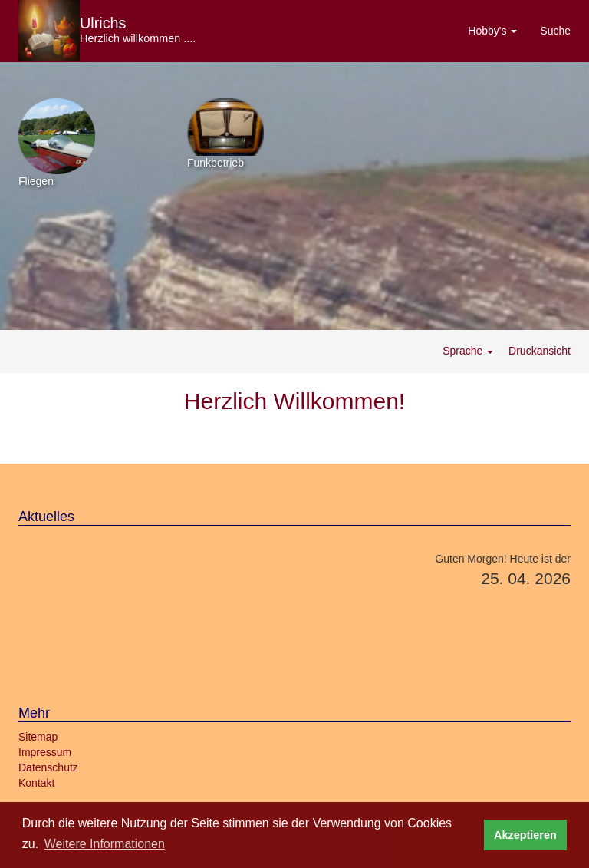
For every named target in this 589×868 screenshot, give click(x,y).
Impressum (45, 752)
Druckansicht (538, 351)
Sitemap (38, 737)
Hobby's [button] (492, 31)
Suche (555, 31)
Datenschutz (48, 767)
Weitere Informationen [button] (105, 844)
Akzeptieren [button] (525, 835)
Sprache (468, 351)
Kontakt (36, 783)
